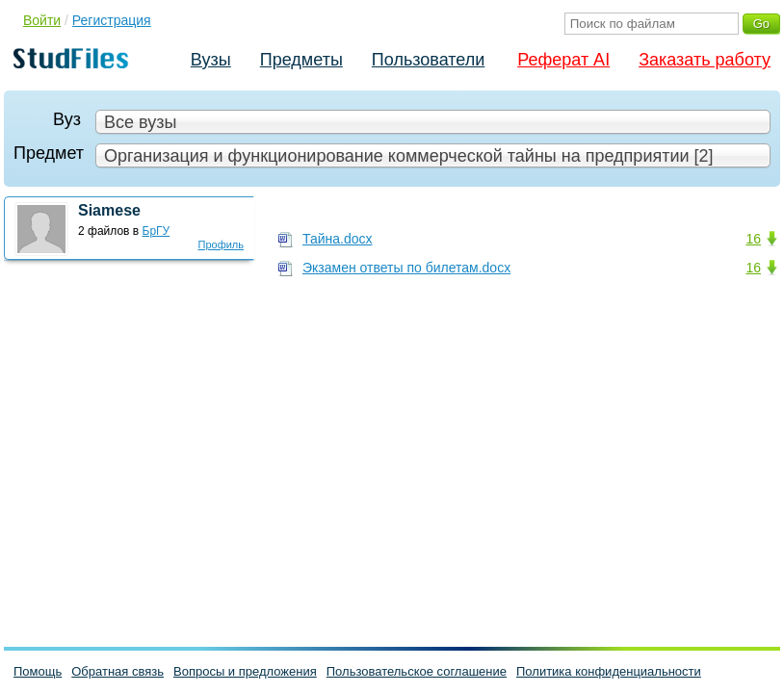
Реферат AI (563, 60)
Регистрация (112, 20)
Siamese (109, 210)
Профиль (222, 244)
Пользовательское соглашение (417, 671)
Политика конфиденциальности (609, 671)
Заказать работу (705, 60)
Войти (42, 20)
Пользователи (428, 60)
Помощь (38, 671)
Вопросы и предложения (245, 671)
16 (753, 239)
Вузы (211, 60)
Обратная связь (118, 671)
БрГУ (157, 231)
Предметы (301, 60)
